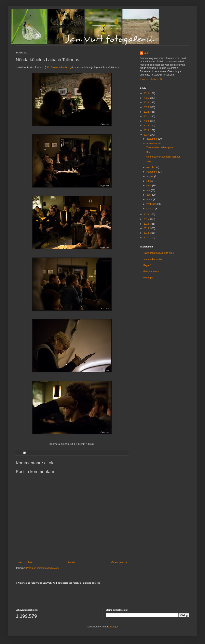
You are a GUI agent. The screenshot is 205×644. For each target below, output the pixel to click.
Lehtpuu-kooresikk (153, 259)
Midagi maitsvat (151, 272)
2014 (147, 224)
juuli (149, 181)
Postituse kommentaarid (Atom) (43, 568)
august (150, 176)
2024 (147, 103)
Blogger (114, 627)
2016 (147, 215)
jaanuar (151, 209)
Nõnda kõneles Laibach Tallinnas (163, 157)
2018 (147, 130)
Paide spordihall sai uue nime (158, 253)
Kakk (149, 161)
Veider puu (149, 278)
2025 (147, 98)
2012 (147, 233)
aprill (149, 195)
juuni (149, 186)
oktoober (151, 167)
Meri (148, 152)
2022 (147, 112)
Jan (146, 53)
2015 (147, 219)
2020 (147, 121)
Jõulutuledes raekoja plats (160, 147)
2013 (147, 228)
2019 (147, 126)
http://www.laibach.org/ (59, 67)
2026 (147, 93)
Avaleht (72, 562)
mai (149, 190)
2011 (147, 238)
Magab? (147, 265)
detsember (152, 139)
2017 (147, 135)
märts (150, 200)
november (152, 144)
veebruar (151, 204)
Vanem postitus (119, 562)
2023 (147, 107)
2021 (147, 117)
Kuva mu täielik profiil (151, 79)
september (152, 172)
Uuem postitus (24, 562)
